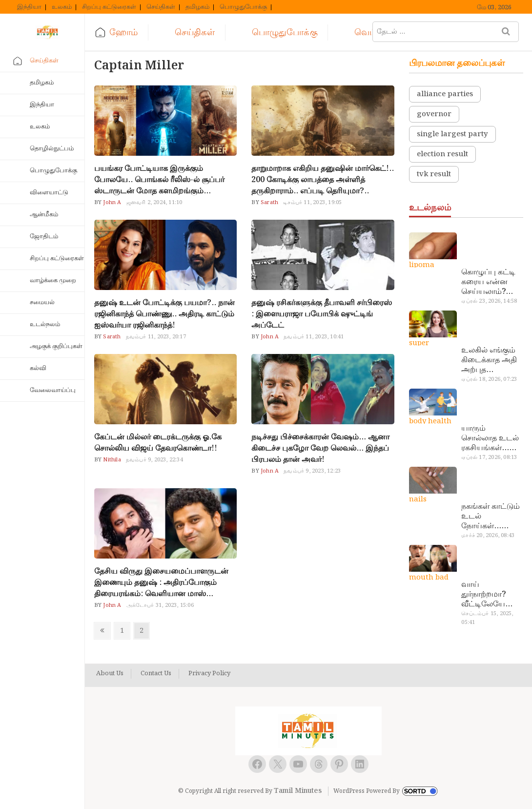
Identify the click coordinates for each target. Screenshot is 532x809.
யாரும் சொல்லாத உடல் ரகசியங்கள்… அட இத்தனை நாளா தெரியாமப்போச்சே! (491, 438)
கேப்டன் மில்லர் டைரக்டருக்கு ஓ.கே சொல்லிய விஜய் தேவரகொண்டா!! (158, 443)
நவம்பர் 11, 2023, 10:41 (314, 337)
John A (111, 203)
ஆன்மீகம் (44, 215)
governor (434, 114)
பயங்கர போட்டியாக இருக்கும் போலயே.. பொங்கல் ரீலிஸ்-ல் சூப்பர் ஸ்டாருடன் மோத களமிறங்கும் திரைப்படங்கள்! (159, 180)
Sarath (269, 203)
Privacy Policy (209, 674)
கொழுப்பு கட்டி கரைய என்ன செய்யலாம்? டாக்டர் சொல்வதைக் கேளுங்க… (488, 282)
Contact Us (156, 674)
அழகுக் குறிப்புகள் (56, 346)
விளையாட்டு (49, 193)
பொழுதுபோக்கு (243, 7)
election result (442, 154)
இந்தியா (29, 7)
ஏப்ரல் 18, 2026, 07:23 (489, 379)
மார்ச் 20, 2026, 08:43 (488, 536)
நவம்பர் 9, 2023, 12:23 (312, 471)
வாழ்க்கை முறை (53, 280)
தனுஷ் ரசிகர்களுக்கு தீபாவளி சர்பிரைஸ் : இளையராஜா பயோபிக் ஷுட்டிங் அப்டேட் (322, 314)
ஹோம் (123, 32)
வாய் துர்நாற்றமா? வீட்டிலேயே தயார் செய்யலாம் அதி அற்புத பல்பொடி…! (490, 595)
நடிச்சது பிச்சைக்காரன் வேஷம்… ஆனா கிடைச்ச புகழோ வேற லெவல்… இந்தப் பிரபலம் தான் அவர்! (320, 448)
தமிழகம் (197, 7)
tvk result (434, 174)
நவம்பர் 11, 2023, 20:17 (156, 337)
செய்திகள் (161, 7)
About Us (110, 674)
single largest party (452, 134)
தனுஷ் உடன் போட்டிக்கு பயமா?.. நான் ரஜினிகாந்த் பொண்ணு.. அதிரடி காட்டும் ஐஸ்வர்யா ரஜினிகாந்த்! (164, 314)
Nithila (111, 460)
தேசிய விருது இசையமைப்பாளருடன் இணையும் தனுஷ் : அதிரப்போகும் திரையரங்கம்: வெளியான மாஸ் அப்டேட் (161, 583)
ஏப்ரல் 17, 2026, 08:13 (489, 457)
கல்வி (38, 368)
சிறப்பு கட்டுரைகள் (109, 7)
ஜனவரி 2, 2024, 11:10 (154, 203)
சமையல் (42, 302)
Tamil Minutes (298, 791)
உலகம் (62, 7)
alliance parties (445, 94)
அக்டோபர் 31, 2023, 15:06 (160, 605)
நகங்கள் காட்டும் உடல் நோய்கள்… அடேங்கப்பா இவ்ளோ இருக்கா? (491, 517)
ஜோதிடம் (44, 237)
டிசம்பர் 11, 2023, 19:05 (312, 203)
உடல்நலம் (45, 324)
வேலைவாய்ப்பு (53, 390)
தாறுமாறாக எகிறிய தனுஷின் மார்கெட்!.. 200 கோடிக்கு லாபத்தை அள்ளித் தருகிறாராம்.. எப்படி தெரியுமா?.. (323, 180)
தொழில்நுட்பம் (52, 149)
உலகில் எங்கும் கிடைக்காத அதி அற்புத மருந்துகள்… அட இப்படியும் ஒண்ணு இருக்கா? (492, 360)
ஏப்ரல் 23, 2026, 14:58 (489, 301)
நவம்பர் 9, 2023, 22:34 (154, 460)
